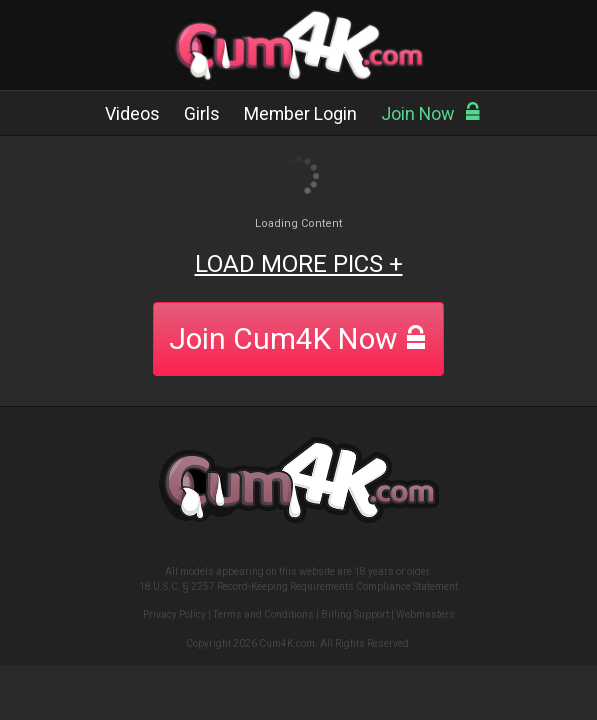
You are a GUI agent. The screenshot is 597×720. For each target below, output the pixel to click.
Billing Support (355, 614)
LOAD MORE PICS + (299, 264)
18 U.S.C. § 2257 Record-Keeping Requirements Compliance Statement (298, 586)
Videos (132, 113)
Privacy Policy (174, 614)
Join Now (431, 113)
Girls (202, 113)
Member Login (300, 113)
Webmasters (425, 614)
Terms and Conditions (263, 614)
